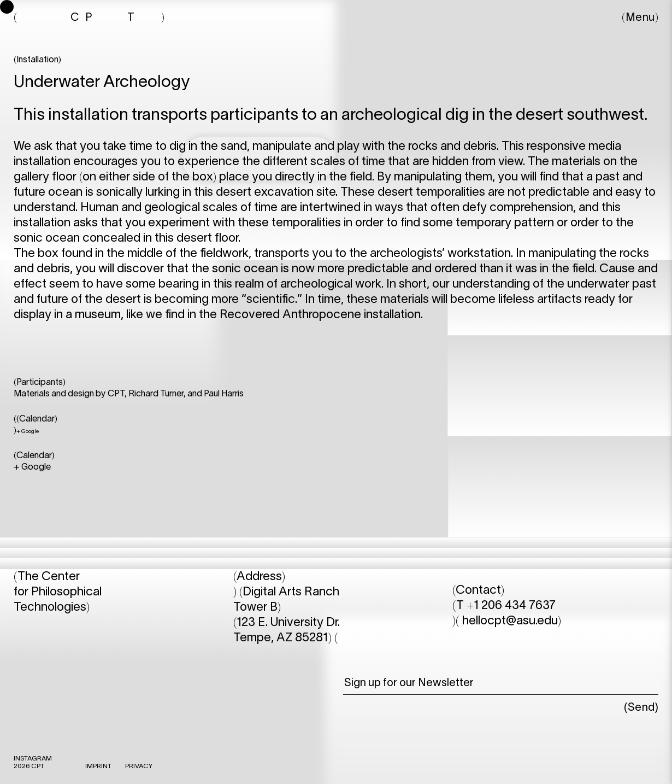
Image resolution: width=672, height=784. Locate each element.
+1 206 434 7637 (511, 606)
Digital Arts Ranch (291, 592)
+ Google (28, 432)
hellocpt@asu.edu (510, 621)
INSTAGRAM (33, 759)
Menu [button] (640, 18)
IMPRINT (98, 766)
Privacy (139, 766)
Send (641, 708)
